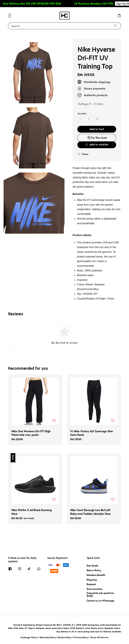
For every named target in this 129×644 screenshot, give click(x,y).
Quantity (82, 113)
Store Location (94, 589)
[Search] (116, 26)
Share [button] (83, 154)
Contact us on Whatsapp (100, 601)
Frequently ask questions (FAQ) (100, 594)
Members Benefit (96, 575)
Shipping (92, 580)
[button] (10, 16)
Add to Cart (97, 129)
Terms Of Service (99, 637)
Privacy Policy (81, 637)
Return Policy (94, 570)
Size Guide (92, 566)
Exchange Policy (29, 637)
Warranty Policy (48, 637)
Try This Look (97, 138)
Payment (91, 584)
